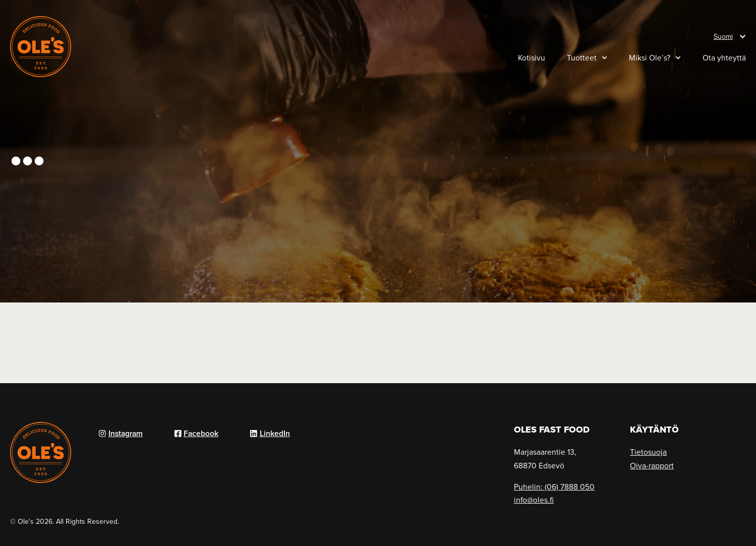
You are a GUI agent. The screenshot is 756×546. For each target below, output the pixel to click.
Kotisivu (532, 57)
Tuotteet (587, 57)
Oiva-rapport (652, 465)
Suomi (723, 36)
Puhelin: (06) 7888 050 (554, 487)
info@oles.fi (534, 500)
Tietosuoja (648, 452)
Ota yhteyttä (724, 57)
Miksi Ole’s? (655, 57)
